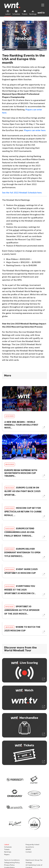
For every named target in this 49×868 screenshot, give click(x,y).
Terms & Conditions (12, 860)
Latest (7, 844)
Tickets (7, 849)
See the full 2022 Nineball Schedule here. (22, 193)
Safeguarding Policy (12, 862)
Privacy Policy (9, 865)
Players (7, 854)
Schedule (8, 847)
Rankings (8, 852)
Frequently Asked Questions (32, 846)
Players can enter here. (35, 130)
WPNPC (28, 849)
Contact (29, 852)
